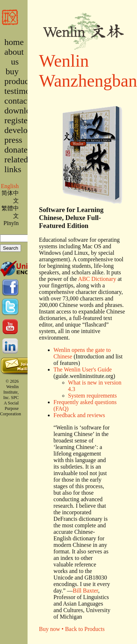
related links (16, 164)
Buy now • (52, 629)
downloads (23, 111)
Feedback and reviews (79, 415)
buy (12, 71)
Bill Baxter (86, 591)
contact (17, 101)
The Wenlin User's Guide (83, 369)
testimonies (24, 91)
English (10, 186)
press (13, 140)
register (17, 120)
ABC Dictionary (97, 279)
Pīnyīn (11, 223)
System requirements (93, 396)
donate (16, 150)
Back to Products (85, 629)
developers (23, 130)
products (19, 81)
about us (14, 57)
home (14, 42)
